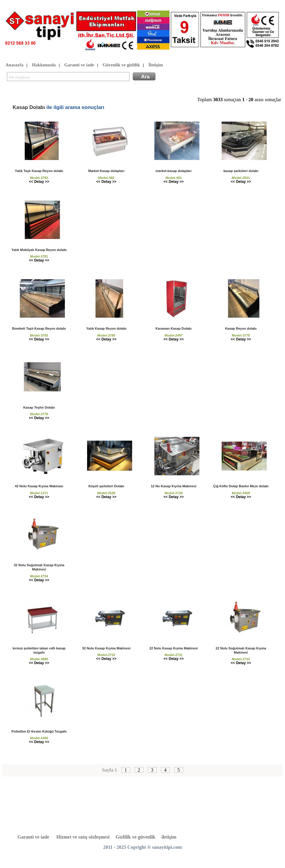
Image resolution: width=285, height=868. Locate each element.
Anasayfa (14, 65)
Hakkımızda (44, 65)
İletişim (156, 65)
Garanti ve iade (79, 65)
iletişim (169, 837)
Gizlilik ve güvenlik (135, 837)
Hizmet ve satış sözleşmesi (83, 837)
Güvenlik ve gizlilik (121, 65)
